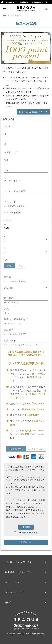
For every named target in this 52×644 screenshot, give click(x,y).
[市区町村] (26, 298)
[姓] (26, 134)
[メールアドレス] (26, 181)
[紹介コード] (26, 341)
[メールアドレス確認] (26, 191)
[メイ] (26, 170)
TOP (4, 15)
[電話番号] (26, 330)
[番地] (26, 309)
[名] (26, 144)
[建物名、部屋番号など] (26, 319)
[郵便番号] (26, 277)
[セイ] (26, 160)
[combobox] (26, 229)
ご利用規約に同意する (26, 533)
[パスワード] (26, 202)
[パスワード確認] (26, 213)
